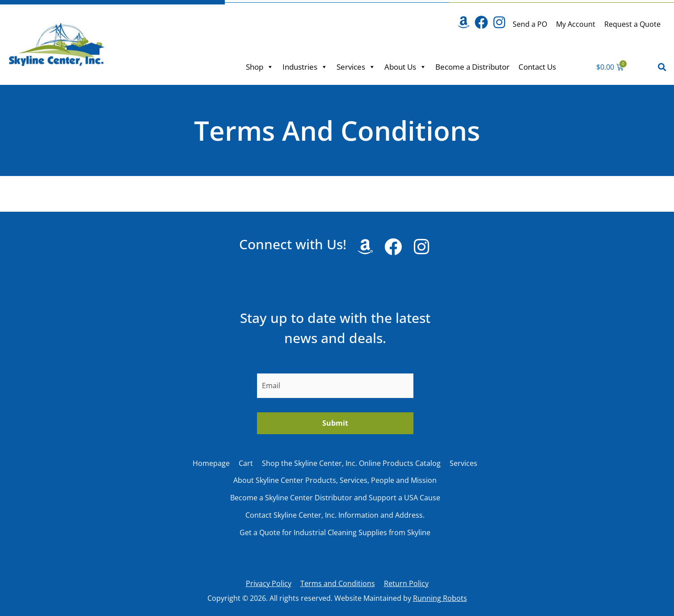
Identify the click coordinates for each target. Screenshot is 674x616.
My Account (576, 24)
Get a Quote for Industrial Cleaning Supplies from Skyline (335, 532)
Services (356, 67)
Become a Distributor (472, 67)
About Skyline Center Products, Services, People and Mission (335, 480)
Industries (305, 67)
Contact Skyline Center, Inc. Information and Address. (335, 515)
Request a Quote (632, 24)
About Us (405, 67)
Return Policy (406, 583)
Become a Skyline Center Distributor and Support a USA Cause (335, 498)
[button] (662, 67)
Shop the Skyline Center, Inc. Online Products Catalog (351, 463)
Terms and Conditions (338, 583)
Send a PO (530, 24)
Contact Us (537, 67)
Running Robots (440, 598)
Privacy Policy (269, 583)
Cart (246, 463)
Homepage (211, 463)
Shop (260, 67)
